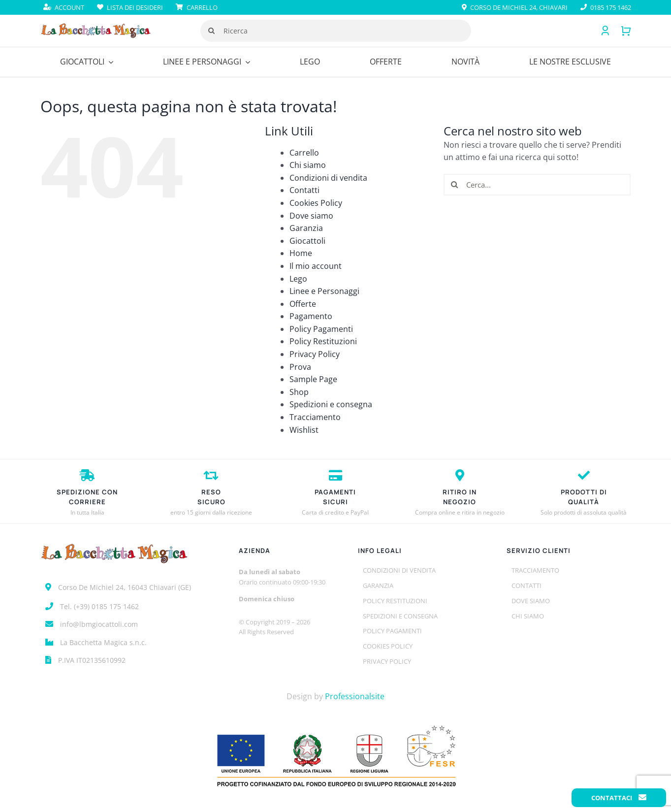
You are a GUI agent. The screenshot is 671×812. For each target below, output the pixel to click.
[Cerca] (211, 31)
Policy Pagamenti (321, 329)
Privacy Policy (315, 354)
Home (301, 253)
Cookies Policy (316, 203)
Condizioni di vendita (328, 178)
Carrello (304, 153)
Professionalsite (355, 696)
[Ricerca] (336, 31)
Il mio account (316, 266)
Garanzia (306, 228)
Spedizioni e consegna (331, 404)
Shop (299, 392)
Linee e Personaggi (324, 291)
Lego (298, 279)
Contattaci (619, 798)
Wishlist (304, 430)
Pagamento (311, 316)
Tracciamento (315, 417)
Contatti (304, 190)
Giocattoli (307, 241)
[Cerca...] (537, 185)
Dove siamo (311, 216)
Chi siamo (308, 165)
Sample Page (313, 379)
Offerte (303, 304)
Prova (300, 367)
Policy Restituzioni (323, 341)
